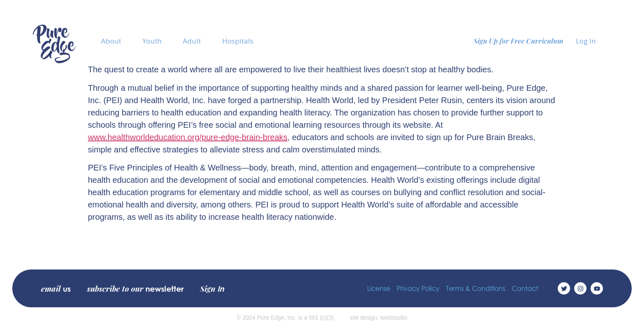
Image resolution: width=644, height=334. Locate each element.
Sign (212, 288)
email (56, 288)
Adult (192, 41)
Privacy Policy (418, 288)
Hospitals (238, 41)
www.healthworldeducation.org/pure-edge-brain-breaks (188, 137)
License (379, 288)
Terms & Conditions (476, 288)
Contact (525, 288)
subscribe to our (135, 288)
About (111, 41)
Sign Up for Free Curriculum (519, 41)
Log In (586, 41)
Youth (152, 41)
